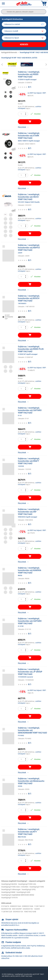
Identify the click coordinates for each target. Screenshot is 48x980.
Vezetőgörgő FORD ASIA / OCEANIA (15, 887)
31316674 (5, 906)
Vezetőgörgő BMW (8, 892)
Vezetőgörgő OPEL (29, 890)
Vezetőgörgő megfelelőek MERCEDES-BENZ (18, 895)
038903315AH (16, 906)
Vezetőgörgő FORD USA (27, 884)
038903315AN (28, 906)
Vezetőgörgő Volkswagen (11, 890)
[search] (24, 12)
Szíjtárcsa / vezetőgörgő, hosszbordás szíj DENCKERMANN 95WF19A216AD (32, 732)
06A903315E (6, 909)
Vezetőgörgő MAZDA (9, 884)
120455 (37, 909)
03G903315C (28, 909)
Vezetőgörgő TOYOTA (9, 898)
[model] (24, 31)
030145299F (17, 909)
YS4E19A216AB (30, 912)
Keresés (24, 45)
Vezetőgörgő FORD (37, 887)
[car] (24, 38)
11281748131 (39, 906)
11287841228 (7, 912)
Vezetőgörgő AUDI (23, 892)
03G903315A (18, 912)
